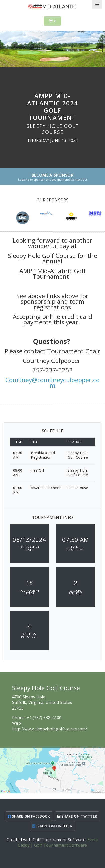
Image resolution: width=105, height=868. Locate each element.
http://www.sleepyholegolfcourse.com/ (50, 729)
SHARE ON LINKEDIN (52, 826)
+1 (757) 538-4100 (44, 718)
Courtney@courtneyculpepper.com (52, 383)
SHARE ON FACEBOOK (29, 816)
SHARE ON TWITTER (77, 816)
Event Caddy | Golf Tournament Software (58, 842)
